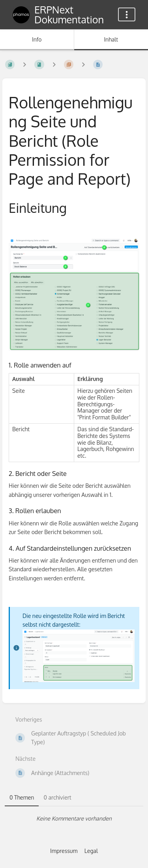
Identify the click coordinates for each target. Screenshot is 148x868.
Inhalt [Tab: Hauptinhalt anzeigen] (111, 39)
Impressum (64, 851)
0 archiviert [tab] (57, 797)
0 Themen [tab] (22, 797)
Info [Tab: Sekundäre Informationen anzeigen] (37, 39)
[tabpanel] (74, 819)
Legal (91, 851)
